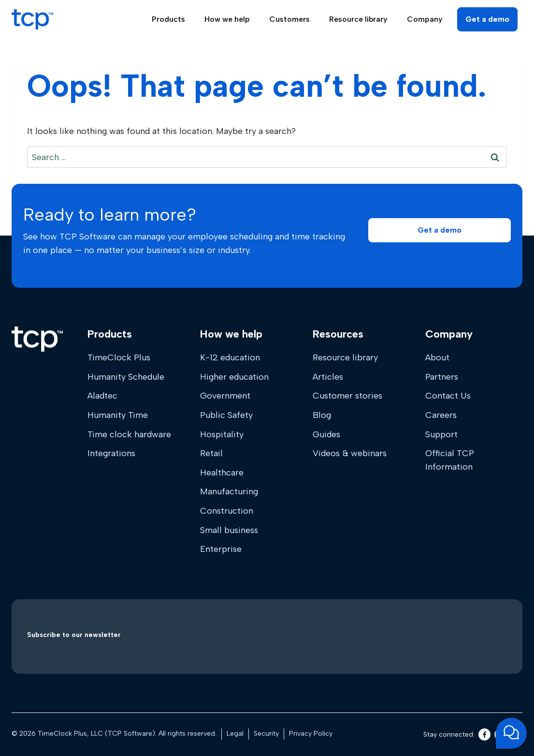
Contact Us (448, 396)
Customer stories (347, 396)
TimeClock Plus (119, 357)
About (437, 357)
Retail (211, 453)
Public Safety (226, 415)
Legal (235, 734)
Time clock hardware (129, 434)
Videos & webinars (350, 453)
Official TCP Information (450, 460)
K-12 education (230, 357)
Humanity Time (118, 415)
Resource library (345, 357)
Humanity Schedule (126, 377)
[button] (440, 230)
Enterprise (221, 549)
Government (225, 396)
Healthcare (222, 473)
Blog (322, 415)
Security (266, 734)
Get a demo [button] (487, 19)
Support (441, 434)
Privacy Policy (311, 734)
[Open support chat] (511, 733)
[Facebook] (484, 734)
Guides (326, 434)
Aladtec (102, 396)
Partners (442, 377)
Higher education (234, 377)
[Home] (37, 339)
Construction (227, 511)
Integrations (111, 453)
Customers (289, 19)
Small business (229, 530)
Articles (328, 377)
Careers (441, 415)
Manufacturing (229, 491)
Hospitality (222, 434)
